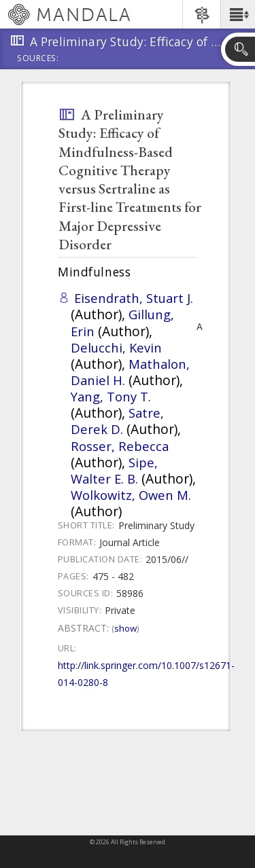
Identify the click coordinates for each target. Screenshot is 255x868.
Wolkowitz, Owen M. (131, 495)
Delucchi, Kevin (116, 347)
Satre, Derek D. (117, 421)
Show (125, 628)
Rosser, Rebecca (120, 446)
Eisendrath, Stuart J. (134, 298)
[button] (238, 14)
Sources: (38, 59)
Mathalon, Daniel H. (130, 372)
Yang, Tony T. (111, 396)
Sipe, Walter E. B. (114, 470)
